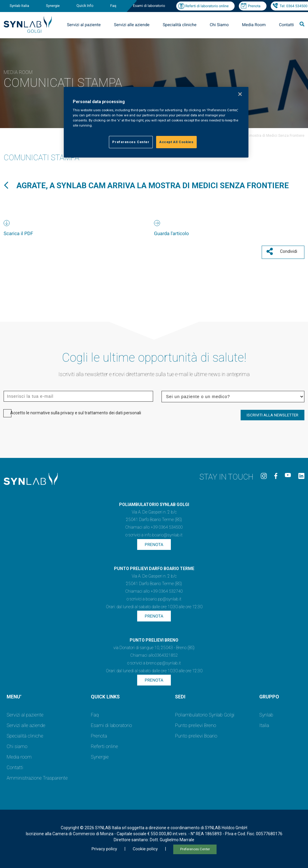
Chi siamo (17, 744)
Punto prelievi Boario (196, 734)
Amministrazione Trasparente (37, 776)
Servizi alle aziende (132, 25)
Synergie (53, 6)
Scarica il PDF (18, 233)
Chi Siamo (219, 25)
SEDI (180, 695)
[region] (156, 122)
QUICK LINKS (105, 695)
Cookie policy (145, 847)
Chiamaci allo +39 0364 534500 (154, 525)
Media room (19, 755)
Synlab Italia (19, 6)
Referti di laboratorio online (207, 6)
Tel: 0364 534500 (294, 6)
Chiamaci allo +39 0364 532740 (154, 589)
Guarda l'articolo (171, 233)
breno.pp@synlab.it (164, 661)
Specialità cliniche (180, 25)
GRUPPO (269, 695)
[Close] (240, 94)
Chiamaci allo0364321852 (154, 653)
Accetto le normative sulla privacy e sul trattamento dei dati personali (76, 410)
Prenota (254, 6)
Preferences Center (195, 847)
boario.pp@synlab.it (163, 597)
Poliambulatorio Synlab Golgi (205, 713)
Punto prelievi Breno (196, 723)
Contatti (286, 25)
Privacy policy (104, 847)
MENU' (14, 695)
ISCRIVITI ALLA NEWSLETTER (273, 413)
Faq (113, 6)
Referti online (104, 744)
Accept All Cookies (176, 142)
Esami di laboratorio (149, 6)
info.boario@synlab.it (163, 533)
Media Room (254, 25)
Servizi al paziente (84, 25)
